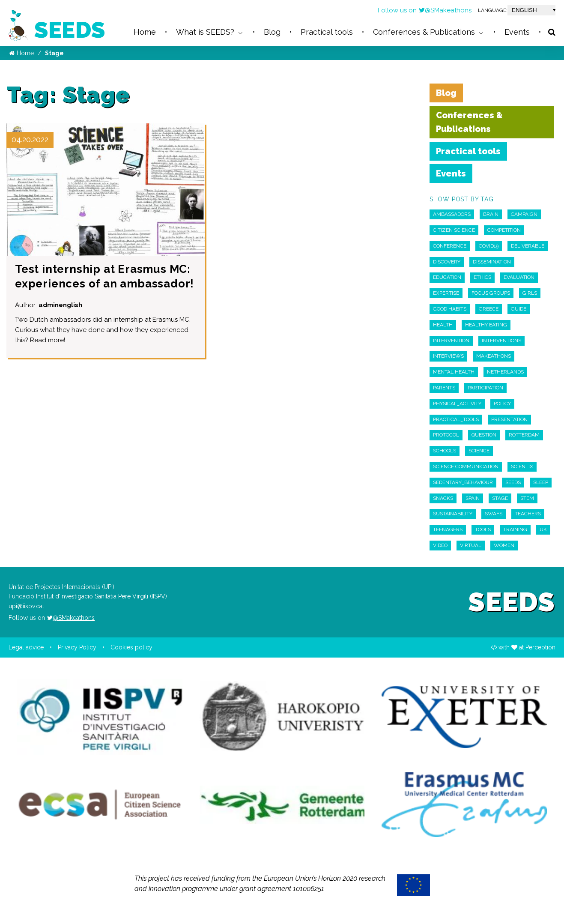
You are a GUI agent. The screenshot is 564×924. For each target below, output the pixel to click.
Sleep (541, 482)
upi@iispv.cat (26, 606)
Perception (540, 647)
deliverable (528, 246)
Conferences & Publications (469, 122)
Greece (489, 309)
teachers (528, 514)
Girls (530, 293)
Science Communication (466, 466)
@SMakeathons (445, 10)
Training (515, 529)
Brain (491, 214)
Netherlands (505, 372)
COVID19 (489, 246)
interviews (448, 356)
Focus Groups (491, 293)
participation (485, 388)
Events (451, 173)
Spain (473, 498)
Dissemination (492, 262)
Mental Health (454, 372)
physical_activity (457, 404)
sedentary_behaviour (463, 482)
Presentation (509, 419)
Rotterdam (524, 435)
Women (504, 545)
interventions (501, 341)
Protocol (446, 435)
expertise (446, 293)
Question (484, 435)
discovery (447, 262)
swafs (494, 514)
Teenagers (448, 529)
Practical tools (468, 151)
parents (444, 388)
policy (502, 404)
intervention (451, 341)
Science (479, 451)
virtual (471, 545)
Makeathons (494, 356)
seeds (513, 482)
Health (443, 325)
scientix (522, 466)
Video (440, 545)
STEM (527, 498)
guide (519, 309)
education (447, 277)
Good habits (450, 309)
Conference (450, 246)
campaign (524, 214)
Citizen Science (454, 230)
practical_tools (456, 419)
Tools (483, 529)
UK (543, 529)
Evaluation (519, 277)
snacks (443, 498)
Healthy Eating (486, 325)
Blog (446, 93)
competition (504, 230)
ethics (482, 277)
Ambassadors (452, 214)
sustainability (453, 514)
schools (445, 451)
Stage (500, 498)
